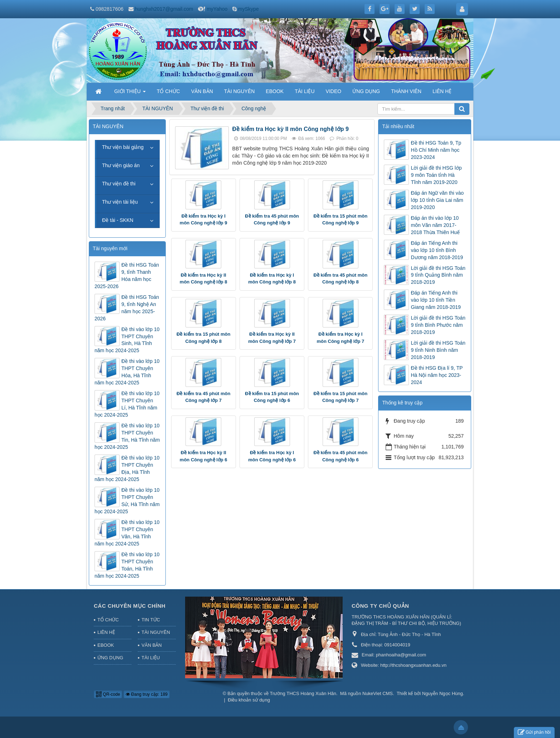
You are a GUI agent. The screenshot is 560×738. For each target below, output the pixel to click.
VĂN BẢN (151, 645)
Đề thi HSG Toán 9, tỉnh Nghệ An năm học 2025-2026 (127, 308)
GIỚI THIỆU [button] (130, 93)
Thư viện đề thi (119, 184)
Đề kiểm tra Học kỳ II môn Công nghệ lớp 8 (204, 279)
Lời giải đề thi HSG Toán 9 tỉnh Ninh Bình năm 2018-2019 (438, 350)
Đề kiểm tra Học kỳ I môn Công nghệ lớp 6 (272, 456)
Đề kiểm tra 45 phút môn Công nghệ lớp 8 (341, 279)
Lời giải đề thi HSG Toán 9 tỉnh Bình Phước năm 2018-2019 (438, 325)
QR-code (108, 694)
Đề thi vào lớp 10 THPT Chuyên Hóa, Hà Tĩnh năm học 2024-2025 (127, 372)
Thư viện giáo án (121, 165)
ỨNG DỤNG (110, 658)
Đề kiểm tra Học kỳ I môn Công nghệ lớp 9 (204, 220)
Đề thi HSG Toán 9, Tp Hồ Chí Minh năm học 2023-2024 (436, 150)
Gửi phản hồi (534, 732)
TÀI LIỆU (151, 658)
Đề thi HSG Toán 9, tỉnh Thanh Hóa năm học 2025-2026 (127, 276)
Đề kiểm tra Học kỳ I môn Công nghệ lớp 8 (272, 279)
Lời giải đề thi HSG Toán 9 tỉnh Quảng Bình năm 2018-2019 (438, 275)
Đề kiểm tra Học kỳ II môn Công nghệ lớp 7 (272, 338)
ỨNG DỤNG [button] (366, 91)
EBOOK (106, 645)
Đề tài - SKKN (118, 220)
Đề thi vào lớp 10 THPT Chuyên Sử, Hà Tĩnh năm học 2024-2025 (127, 501)
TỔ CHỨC (108, 620)
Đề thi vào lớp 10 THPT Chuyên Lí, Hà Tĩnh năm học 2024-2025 (127, 404)
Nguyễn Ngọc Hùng (443, 693)
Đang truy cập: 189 (147, 694)
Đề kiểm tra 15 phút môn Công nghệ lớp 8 (204, 338)
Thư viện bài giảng (123, 147)
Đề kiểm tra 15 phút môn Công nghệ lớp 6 (272, 397)
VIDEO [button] (334, 91)
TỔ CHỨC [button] (168, 91)
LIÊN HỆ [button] (442, 91)
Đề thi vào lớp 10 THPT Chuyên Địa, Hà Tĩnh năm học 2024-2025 (127, 468)
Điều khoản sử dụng (249, 700)
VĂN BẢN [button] (202, 91)
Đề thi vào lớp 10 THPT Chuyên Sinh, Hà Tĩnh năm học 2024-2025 (127, 340)
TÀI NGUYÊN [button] (240, 91)
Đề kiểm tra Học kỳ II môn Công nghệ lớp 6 (204, 456)
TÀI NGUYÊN (156, 632)
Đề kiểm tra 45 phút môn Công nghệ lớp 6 (341, 456)
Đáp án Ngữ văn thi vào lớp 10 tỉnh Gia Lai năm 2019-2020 (437, 200)
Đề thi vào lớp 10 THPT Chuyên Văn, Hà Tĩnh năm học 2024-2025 (127, 533)
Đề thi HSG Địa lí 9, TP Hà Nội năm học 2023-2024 (437, 375)
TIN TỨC (151, 620)
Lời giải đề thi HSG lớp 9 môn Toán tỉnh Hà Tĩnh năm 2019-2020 (436, 175)
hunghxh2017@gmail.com (164, 9)
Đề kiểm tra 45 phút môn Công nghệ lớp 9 (272, 220)
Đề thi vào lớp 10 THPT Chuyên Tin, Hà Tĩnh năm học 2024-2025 (127, 436)
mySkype (248, 9)
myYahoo (217, 9)
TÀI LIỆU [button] (305, 91)
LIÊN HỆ (106, 632)
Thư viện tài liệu (120, 202)
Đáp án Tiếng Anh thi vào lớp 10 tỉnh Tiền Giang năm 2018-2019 (436, 300)
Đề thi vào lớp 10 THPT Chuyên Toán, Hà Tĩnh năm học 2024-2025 (127, 565)
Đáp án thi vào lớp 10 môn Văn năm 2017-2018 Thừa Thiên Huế (435, 225)
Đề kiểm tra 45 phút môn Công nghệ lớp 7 (204, 397)
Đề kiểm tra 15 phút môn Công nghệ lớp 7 (341, 397)
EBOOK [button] (275, 91)
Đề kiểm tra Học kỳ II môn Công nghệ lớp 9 (291, 129)
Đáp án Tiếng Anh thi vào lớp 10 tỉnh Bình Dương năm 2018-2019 (437, 250)
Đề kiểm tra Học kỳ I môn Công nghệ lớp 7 (340, 338)
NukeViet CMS (378, 693)
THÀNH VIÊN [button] (406, 91)
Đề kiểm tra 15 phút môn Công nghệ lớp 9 (341, 220)
